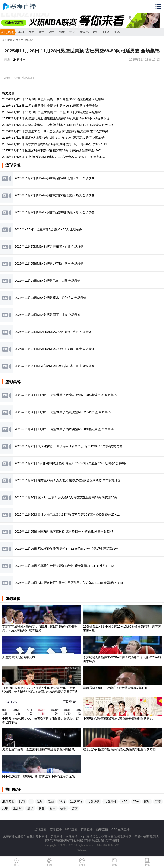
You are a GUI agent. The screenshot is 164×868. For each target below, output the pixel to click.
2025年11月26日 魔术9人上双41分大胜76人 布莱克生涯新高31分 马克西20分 (53, 138)
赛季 (158, 801)
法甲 (62, 32)
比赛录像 (93, 801)
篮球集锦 (26, 40)
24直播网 (19, 60)
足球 (40, 801)
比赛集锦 (28, 78)
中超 (72, 32)
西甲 (31, 32)
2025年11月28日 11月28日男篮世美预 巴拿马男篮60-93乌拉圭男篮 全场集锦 (53, 99)
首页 (16, 40)
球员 (62, 801)
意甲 (42, 32)
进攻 (75, 808)
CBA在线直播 (121, 829)
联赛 (41, 808)
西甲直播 (102, 829)
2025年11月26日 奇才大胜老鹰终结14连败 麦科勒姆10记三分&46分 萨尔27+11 (55, 144)
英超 (21, 32)
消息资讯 (8, 801)
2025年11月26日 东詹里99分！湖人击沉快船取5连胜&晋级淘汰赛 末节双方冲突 (55, 131)
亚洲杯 (18, 808)
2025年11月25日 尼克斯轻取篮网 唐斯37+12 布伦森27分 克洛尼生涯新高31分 (54, 157)
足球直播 (40, 829)
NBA (117, 32)
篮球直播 (56, 829)
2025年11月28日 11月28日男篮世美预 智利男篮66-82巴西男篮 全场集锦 (50, 106)
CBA (106, 32)
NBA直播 (71, 829)
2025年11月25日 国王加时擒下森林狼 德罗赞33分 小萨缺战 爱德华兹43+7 (51, 150)
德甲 (52, 32)
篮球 (17, 78)
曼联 (30, 808)
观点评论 (76, 801)
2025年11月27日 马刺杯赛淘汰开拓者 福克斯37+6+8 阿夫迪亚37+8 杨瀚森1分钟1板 (58, 125)
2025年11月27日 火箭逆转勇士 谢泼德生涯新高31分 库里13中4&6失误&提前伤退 (56, 118)
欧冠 (96, 32)
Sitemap (83, 850)
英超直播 (87, 829)
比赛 (22, 801)
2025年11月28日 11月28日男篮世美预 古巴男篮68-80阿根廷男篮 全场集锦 (52, 112)
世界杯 (84, 32)
